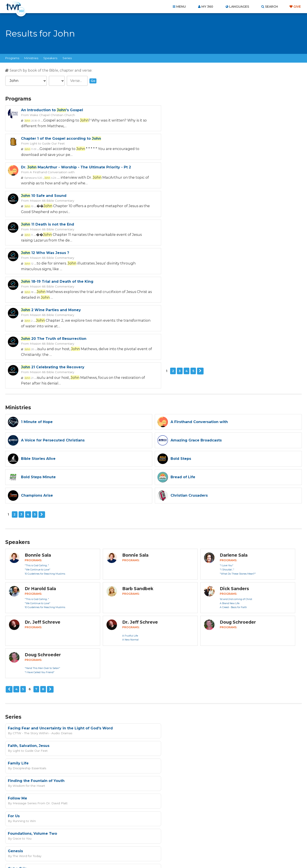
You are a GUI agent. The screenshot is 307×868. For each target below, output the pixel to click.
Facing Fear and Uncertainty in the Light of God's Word (60, 604)
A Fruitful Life (130, 512)
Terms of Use (245, 769)
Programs (12, 58)
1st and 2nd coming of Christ (236, 475)
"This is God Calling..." (37, 442)
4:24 (50, 149)
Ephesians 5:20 (33, 149)
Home (74, 844)
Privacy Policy (223, 769)
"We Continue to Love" (38, 446)
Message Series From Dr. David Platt (39, 644)
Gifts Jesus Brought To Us (182, 674)
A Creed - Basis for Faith (233, 484)
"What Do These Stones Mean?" (238, 450)
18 (29, 206)
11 (29, 177)
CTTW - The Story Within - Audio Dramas (41, 609)
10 (178, 149)
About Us (93, 844)
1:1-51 (180, 120)
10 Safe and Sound (193, 138)
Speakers (50, 58)
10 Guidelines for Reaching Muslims (45, 450)
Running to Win (173, 644)
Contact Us (116, 844)
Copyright (203, 844)
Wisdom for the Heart (177, 626)
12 (179, 177)
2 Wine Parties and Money (201, 195)
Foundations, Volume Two (32, 657)
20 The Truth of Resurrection (54, 224)
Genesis (165, 657)
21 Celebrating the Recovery (202, 224)
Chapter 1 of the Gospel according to (211, 110)
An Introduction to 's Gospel (52, 110)
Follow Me (17, 639)
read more (198, 747)
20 (29, 234)
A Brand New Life (230, 479)
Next (42, 256)
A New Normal (130, 516)
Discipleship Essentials (29, 626)
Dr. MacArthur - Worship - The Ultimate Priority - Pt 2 (76, 138)
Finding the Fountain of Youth (186, 622)
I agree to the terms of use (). (173, 747)
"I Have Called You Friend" (40, 548)
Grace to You (21, 662)
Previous (9, 565)
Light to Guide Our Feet (196, 115)
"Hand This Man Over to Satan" (42, 544)
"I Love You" (227, 442)
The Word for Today (176, 662)
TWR (156, 855)
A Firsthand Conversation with (51, 143)
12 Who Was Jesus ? (195, 167)
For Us (163, 639)
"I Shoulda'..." (227, 446)
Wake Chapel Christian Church (52, 115)
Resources (228, 844)
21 (179, 234)
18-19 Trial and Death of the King (57, 195)
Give (297, 7)
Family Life (18, 622)
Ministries (31, 58)
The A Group (185, 855)
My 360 (207, 7)
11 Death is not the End (48, 167)
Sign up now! (152, 757)
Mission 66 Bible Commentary (201, 143)
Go (93, 81)
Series (67, 58)
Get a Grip (17, 674)
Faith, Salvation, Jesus (178, 604)
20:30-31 (32, 120)
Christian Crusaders (26, 679)
